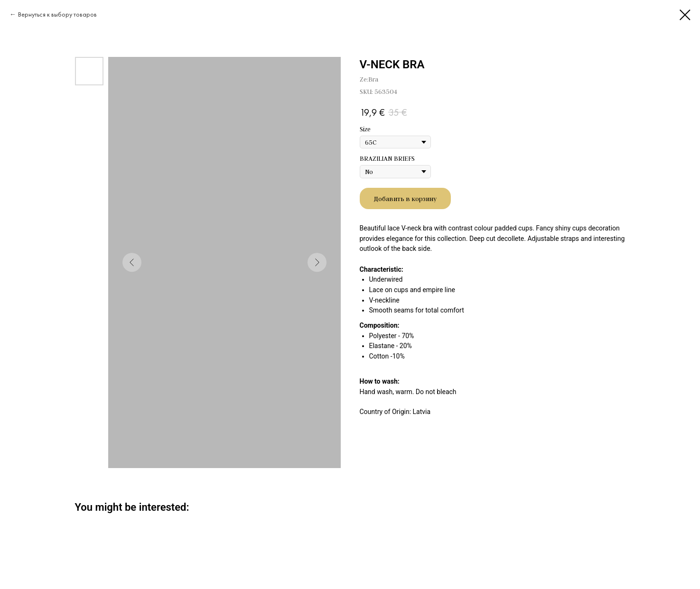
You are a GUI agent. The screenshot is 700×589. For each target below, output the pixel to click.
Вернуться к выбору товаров (57, 14)
